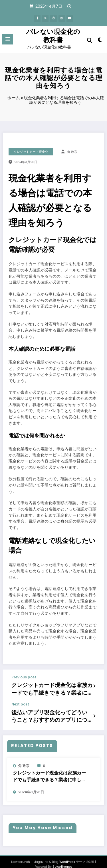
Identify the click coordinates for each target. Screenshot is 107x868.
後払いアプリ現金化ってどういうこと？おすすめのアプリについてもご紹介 (50, 711)
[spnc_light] (100, 40)
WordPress (67, 854)
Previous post (24, 676)
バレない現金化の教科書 (53, 35)
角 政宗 (72, 150)
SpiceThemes (62, 859)
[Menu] (8, 38)
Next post (20, 700)
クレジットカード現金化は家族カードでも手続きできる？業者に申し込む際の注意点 (52, 686)
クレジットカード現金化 (31, 150)
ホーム (14, 96)
